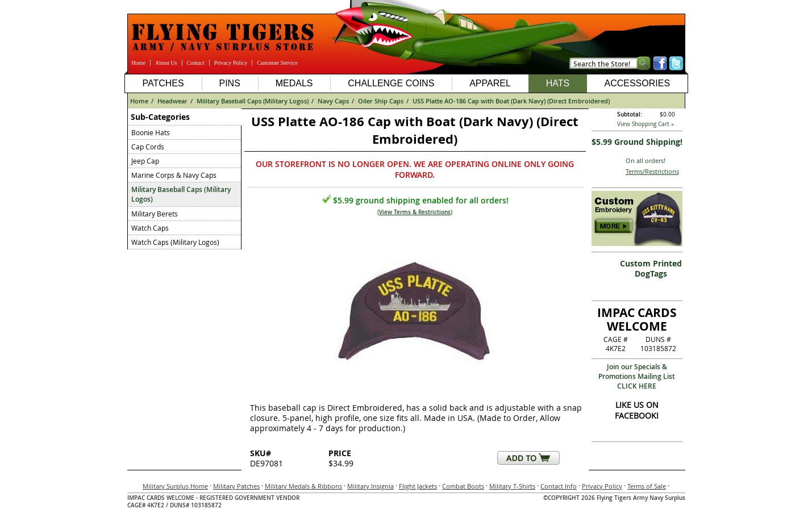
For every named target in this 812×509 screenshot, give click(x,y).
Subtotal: (630, 114)
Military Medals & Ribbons (303, 486)
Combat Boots (463, 486)
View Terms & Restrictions (415, 212)
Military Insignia (370, 486)
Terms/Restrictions (652, 171)
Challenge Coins (391, 83)
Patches (163, 83)
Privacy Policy (231, 63)
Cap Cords (148, 147)
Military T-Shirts (512, 486)
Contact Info (559, 486)
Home (139, 63)
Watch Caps (150, 228)
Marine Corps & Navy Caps (174, 175)
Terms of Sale (647, 486)
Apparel (490, 83)
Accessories (637, 83)
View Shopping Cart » (646, 124)
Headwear (172, 101)
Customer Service (277, 63)
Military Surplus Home (175, 486)
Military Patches (236, 486)
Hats (558, 83)
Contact (196, 63)
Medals (294, 83)
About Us (166, 63)
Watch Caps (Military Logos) (175, 242)
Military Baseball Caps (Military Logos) (253, 101)
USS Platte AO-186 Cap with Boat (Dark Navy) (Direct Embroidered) (511, 101)
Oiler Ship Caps (381, 101)
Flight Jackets (418, 486)
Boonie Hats (151, 132)
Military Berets (155, 214)
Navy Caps (333, 101)
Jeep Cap (145, 161)
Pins (229, 83)
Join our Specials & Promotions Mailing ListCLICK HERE (637, 376)
